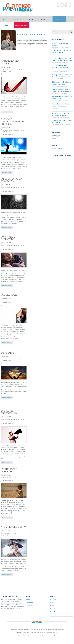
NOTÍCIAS (30, 19)
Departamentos (56, 135)
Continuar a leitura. (7, 112)
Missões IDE (54, 606)
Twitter (58, 5)
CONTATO (5, 25)
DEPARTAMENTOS (21, 25)
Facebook (62, 5)
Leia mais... (8, 610)
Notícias (54, 139)
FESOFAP (53, 600)
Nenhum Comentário (8, 74)
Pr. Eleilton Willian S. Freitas (10, 478)
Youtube (66, 5)
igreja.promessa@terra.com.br (49, 632)
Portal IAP (53, 609)
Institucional (19, 19)
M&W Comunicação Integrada (34, 636)
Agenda (28, 600)
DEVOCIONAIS (59, 19)
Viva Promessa (54, 615)
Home (4, 19)
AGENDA (43, 19)
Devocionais (16, 70)
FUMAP (52, 603)
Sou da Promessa (55, 612)
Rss (70, 5)
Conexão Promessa (8, 70)
